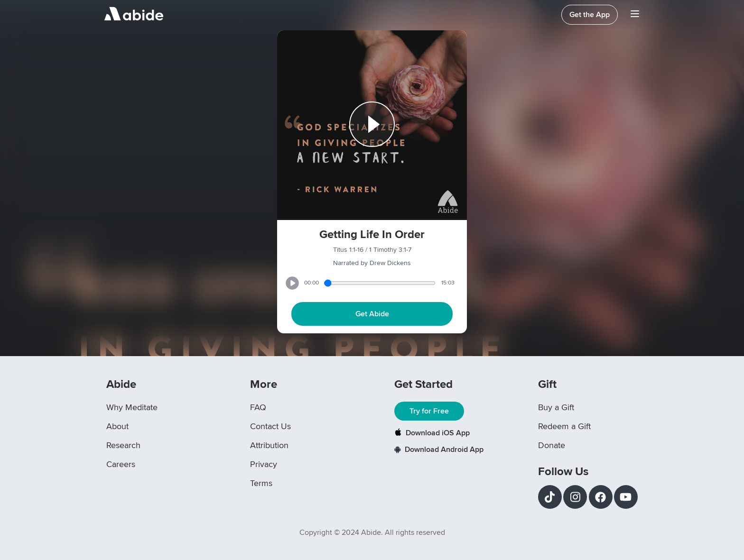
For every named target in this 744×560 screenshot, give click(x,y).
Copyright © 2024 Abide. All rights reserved (372, 532)
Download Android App (439, 450)
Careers (121, 464)
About (117, 426)
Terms (261, 483)
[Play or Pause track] (372, 125)
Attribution (269, 445)
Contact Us (270, 426)
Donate (552, 445)
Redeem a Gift (564, 426)
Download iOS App (432, 433)
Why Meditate (132, 407)
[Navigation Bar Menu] (635, 15)
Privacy (264, 464)
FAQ (258, 407)
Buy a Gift (556, 407)
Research (123, 445)
